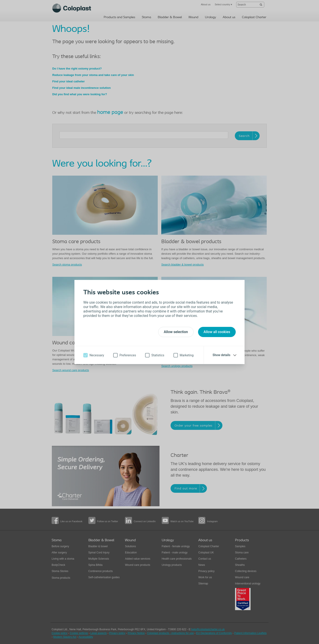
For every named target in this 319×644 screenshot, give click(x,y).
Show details (222, 355)
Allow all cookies (217, 332)
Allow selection (176, 332)
